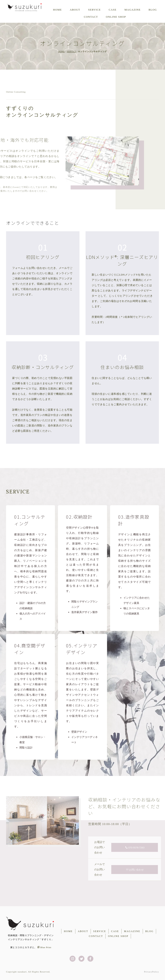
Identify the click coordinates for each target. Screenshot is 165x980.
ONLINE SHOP (116, 17)
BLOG (153, 10)
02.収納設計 (79, 517)
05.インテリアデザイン (82, 649)
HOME (57, 10)
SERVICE (71, 51)
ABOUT (75, 10)
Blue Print (44, 947)
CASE (112, 10)
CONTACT (91, 17)
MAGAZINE (133, 10)
